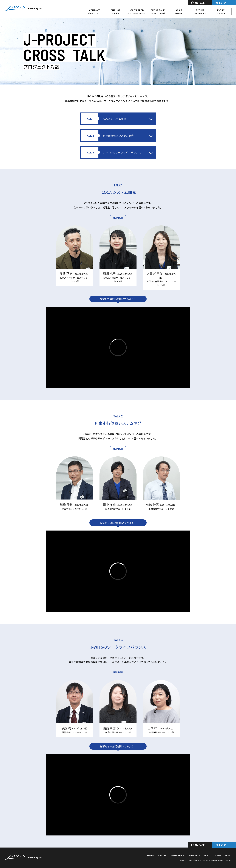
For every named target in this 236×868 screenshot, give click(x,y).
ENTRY (221, 3)
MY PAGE (198, 3)
